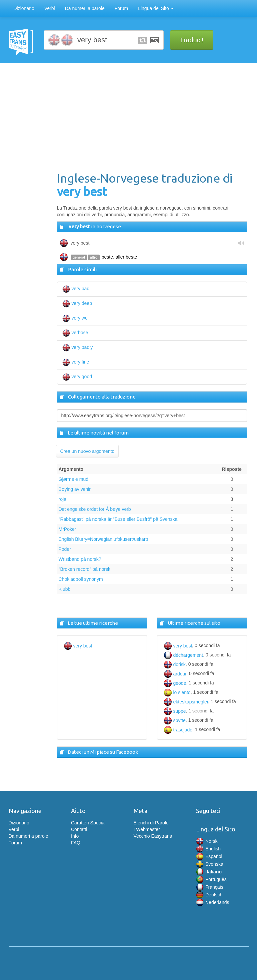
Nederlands (213, 902)
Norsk (207, 841)
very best (78, 646)
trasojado (178, 730)
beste (107, 257)
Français (210, 887)
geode (175, 683)
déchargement (183, 655)
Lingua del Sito (156, 8)
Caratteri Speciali (89, 823)
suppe (175, 711)
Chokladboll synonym (81, 579)
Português (211, 879)
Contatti (79, 829)
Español (209, 856)
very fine (76, 362)
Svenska (210, 864)
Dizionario (24, 8)
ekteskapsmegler (186, 702)
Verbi (50, 8)
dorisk (175, 664)
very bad (76, 289)
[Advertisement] (152, 118)
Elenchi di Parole (151, 823)
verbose (75, 333)
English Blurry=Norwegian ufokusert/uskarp (103, 539)
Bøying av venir (75, 489)
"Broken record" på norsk (84, 569)
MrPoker (67, 529)
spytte (175, 720)
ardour (175, 674)
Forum (121, 8)
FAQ (76, 843)
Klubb (65, 589)
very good (77, 377)
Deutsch (209, 895)
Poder (65, 549)
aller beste (126, 257)
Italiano (209, 872)
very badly (78, 347)
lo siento (177, 692)
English (208, 849)
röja (62, 499)
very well (76, 318)
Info (75, 836)
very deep (77, 303)
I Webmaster (147, 829)
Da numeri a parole (85, 8)
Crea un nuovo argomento (87, 451)
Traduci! (192, 40)
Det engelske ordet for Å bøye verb (95, 509)
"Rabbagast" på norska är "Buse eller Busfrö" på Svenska (118, 519)
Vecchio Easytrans (153, 836)
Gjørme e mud (73, 479)
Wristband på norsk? (80, 559)
